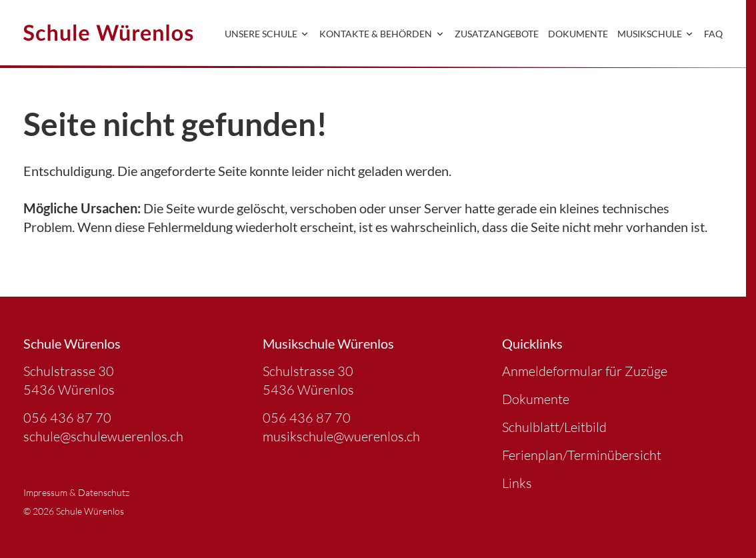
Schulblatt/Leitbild (554, 427)
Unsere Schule (268, 34)
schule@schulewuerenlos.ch (103, 436)
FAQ (713, 34)
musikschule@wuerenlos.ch (341, 436)
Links (517, 483)
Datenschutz (104, 492)
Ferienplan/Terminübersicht (582, 455)
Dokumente (578, 34)
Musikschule (656, 34)
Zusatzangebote (497, 34)
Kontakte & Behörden (382, 34)
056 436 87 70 (67, 418)
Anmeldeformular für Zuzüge (585, 371)
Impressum (45, 492)
